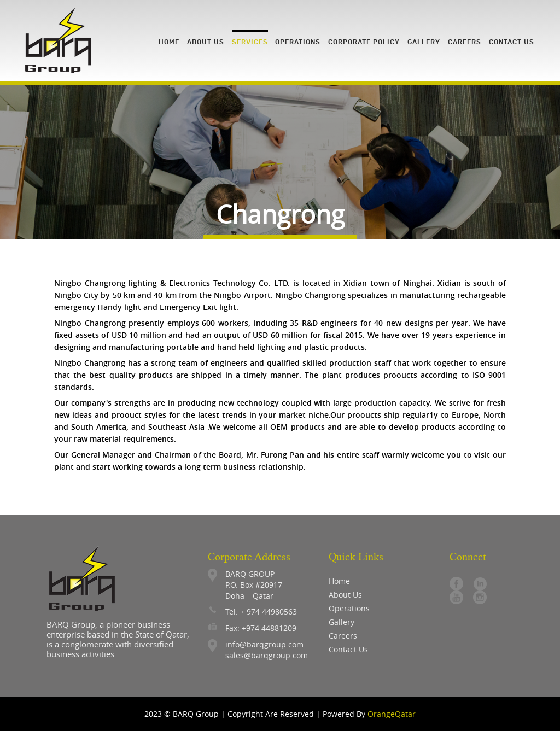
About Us (345, 595)
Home (339, 581)
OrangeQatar (392, 714)
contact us (348, 649)
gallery (342, 622)
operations (349, 608)
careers (343, 636)
